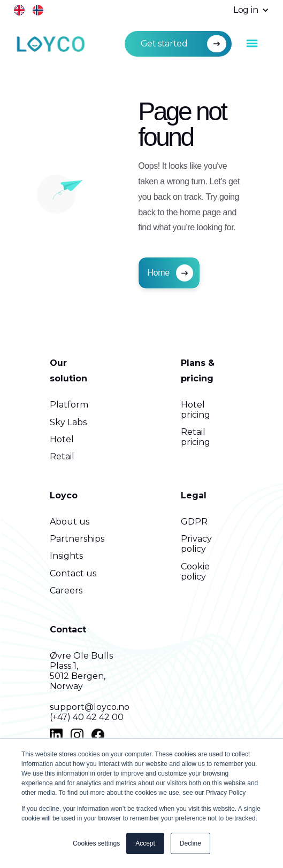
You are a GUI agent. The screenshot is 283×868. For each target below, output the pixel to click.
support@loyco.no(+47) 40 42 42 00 (90, 712)
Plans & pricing (198, 371)
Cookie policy (195, 572)
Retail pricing (196, 437)
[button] (246, 10)
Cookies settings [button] (96, 843)
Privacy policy (196, 544)
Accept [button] (145, 843)
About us (70, 522)
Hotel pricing (196, 410)
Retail (62, 456)
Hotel (62, 439)
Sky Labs (68, 422)
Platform (69, 405)
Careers (66, 591)
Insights (66, 556)
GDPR (194, 522)
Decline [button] (190, 843)
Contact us (73, 573)
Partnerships (77, 539)
